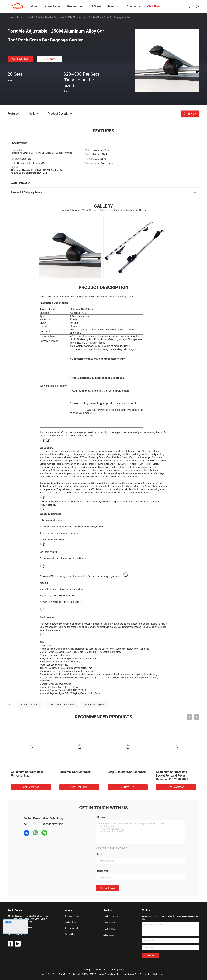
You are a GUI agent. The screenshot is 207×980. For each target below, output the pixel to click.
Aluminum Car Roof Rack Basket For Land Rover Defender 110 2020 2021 (172, 776)
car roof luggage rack (95, 705)
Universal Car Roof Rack (75, 772)
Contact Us (70, 934)
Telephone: (102, 871)
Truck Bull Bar (109, 929)
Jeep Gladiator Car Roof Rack (127, 772)
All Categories (109, 935)
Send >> (151, 955)
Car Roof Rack (35, 17)
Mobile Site (101, 970)
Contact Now (107, 888)
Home (11, 17)
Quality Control (71, 928)
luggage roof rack (30, 705)
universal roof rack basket (62, 705)
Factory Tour (70, 922)
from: (100, 854)
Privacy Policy (118, 970)
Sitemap (87, 970)
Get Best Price (20, 59)
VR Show (95, 6)
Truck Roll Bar (109, 923)
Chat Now (50, 59)
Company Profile (72, 916)
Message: (102, 817)
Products (21, 17)
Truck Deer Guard (111, 916)
